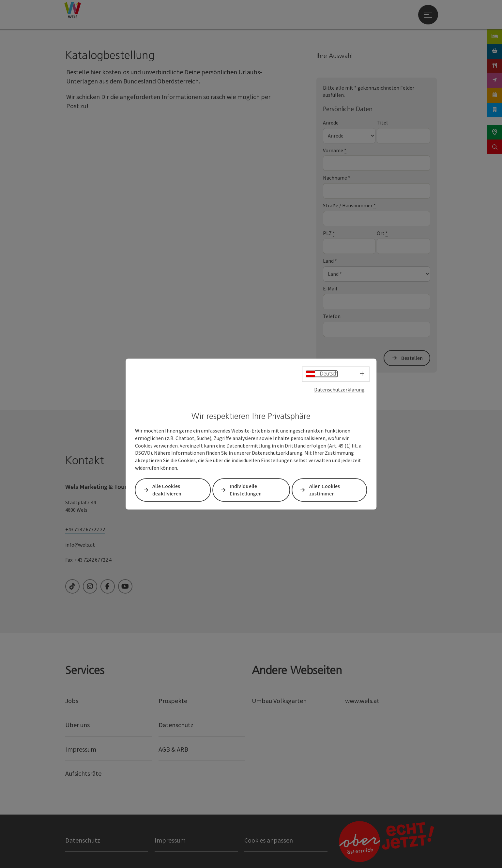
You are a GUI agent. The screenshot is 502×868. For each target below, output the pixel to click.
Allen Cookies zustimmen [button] (325, 490)
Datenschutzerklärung (339, 390)
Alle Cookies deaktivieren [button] (167, 490)
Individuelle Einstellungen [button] (246, 490)
